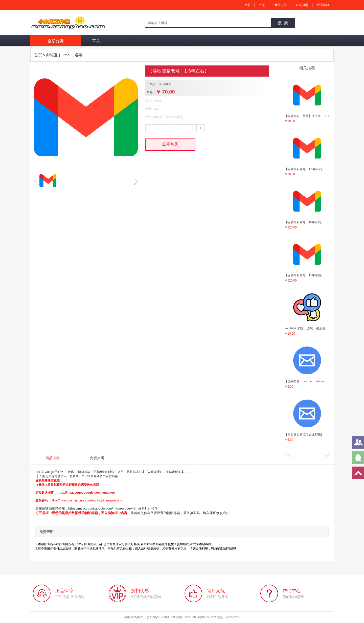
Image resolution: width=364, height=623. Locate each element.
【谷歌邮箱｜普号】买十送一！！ (307, 116)
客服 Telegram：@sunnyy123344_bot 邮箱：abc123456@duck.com (170, 617)
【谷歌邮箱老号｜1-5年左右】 (305, 169)
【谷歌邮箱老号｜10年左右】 (304, 222)
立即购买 (170, 144)
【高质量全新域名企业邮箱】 (304, 434)
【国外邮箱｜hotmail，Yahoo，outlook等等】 (307, 381)
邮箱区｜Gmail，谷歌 (64, 55)
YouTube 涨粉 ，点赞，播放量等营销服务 (307, 328)
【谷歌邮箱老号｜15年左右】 (304, 275)
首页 (96, 41)
